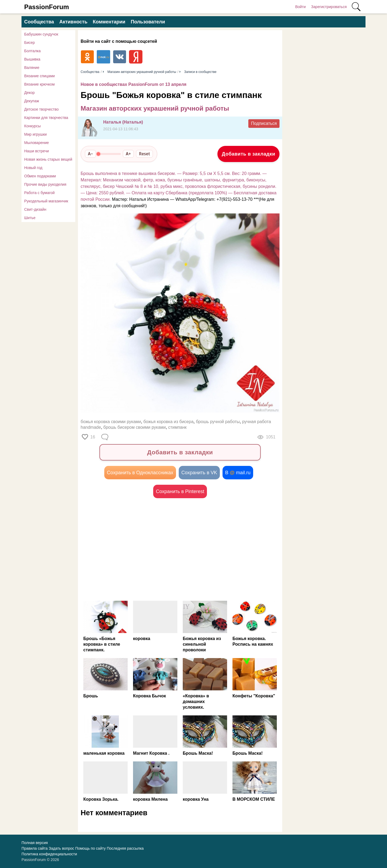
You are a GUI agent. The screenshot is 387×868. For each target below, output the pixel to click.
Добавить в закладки (248, 154)
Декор (29, 93)
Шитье (30, 218)
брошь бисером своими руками (135, 427)
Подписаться (264, 123)
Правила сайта (35, 848)
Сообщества (39, 22)
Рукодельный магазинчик (46, 201)
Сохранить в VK (199, 473)
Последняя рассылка (125, 848)
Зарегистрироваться (329, 7)
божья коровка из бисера (168, 422)
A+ (128, 154)
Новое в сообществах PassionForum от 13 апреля (134, 84)
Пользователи (148, 22)
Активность (73, 22)
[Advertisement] (130, 549)
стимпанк (178, 427)
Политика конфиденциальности (49, 854)
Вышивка (32, 59)
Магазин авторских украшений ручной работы (155, 108)
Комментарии (109, 22)
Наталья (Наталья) (123, 122)
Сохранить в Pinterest (180, 491)
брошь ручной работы (218, 422)
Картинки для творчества (46, 118)
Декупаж (32, 101)
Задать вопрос (61, 848)
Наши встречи (37, 151)
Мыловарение (37, 143)
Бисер (30, 43)
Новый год (33, 168)
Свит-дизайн (35, 209)
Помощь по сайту (90, 848)
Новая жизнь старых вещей (48, 159)
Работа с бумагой (39, 193)
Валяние (32, 68)
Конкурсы (33, 126)
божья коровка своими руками (111, 422)
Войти (300, 7)
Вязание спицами (40, 76)
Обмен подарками (40, 176)
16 (93, 437)
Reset (144, 154)
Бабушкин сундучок (41, 34)
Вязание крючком (39, 84)
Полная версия (35, 843)
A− (90, 154)
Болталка (32, 51)
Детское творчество (41, 109)
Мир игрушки (35, 134)
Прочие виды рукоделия (45, 184)
